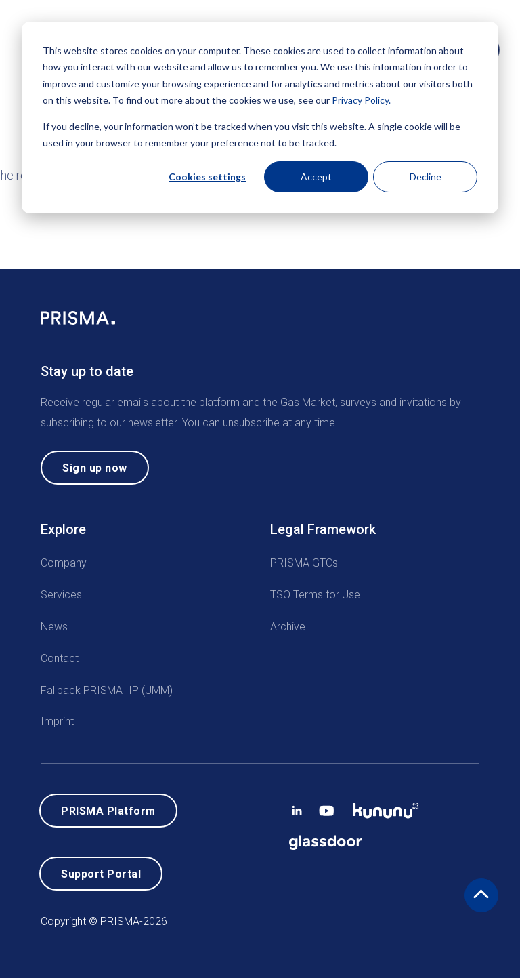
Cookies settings (207, 177)
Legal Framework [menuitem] (323, 530)
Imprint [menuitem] (57, 722)
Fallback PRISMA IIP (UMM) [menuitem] (107, 690)
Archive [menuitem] (288, 627)
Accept (316, 177)
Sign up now (95, 468)
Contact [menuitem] (60, 658)
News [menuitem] (54, 627)
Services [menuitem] (61, 595)
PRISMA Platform (108, 812)
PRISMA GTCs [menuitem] (304, 564)
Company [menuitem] (64, 564)
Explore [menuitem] (63, 530)
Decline (426, 177)
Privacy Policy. (361, 100)
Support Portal (101, 875)
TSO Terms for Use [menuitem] (315, 595)
